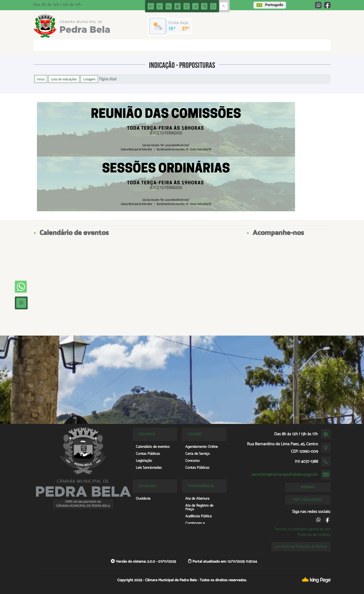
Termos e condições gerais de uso (302, 529)
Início (41, 79)
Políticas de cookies (314, 535)
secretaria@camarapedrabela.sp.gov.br (285, 475)
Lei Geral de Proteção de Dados (301, 546)
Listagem (89, 79)
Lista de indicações (64, 79)
